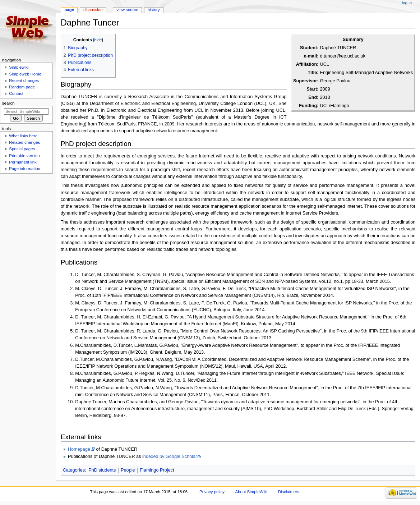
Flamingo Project (157, 470)
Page (69, 10)
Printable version (24, 156)
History (154, 10)
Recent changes (24, 81)
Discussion (93, 10)
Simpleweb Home (25, 74)
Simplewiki (19, 67)
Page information (25, 169)
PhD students (102, 470)
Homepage (79, 449)
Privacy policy (212, 492)
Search (8, 103)
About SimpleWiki (251, 492)
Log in (407, 3)
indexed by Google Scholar (170, 456)
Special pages (22, 149)
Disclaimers (289, 492)
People (128, 470)
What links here (23, 136)
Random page (22, 87)
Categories (74, 470)
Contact (16, 93)
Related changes (24, 142)
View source (127, 10)
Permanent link (23, 162)
